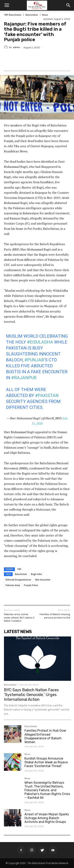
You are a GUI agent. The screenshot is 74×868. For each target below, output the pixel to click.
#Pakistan (47, 396)
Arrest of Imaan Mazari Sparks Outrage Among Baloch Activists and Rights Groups (47, 818)
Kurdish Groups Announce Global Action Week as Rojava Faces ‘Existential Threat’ (46, 762)
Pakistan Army (13, 585)
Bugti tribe (36, 574)
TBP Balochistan (13, 15)
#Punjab (34, 360)
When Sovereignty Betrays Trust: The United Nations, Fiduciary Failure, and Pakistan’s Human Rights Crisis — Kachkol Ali (47, 790)
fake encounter (43, 580)
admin (16, 47)
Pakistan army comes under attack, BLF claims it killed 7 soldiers (19, 618)
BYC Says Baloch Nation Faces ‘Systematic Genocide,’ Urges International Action (31, 695)
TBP (19, 569)
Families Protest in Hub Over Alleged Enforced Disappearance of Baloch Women (45, 736)
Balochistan (32, 15)
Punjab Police (31, 585)
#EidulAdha (40, 342)
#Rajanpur (24, 378)
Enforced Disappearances (18, 580)
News (45, 15)
